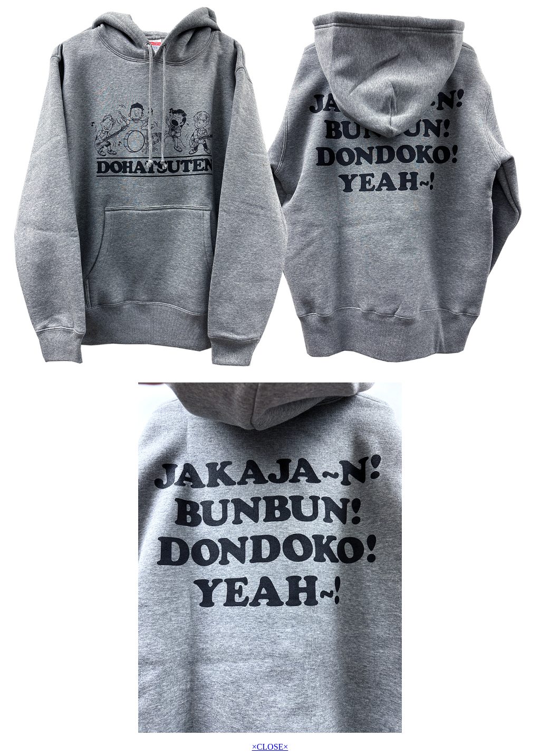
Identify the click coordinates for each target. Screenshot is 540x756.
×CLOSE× (270, 747)
